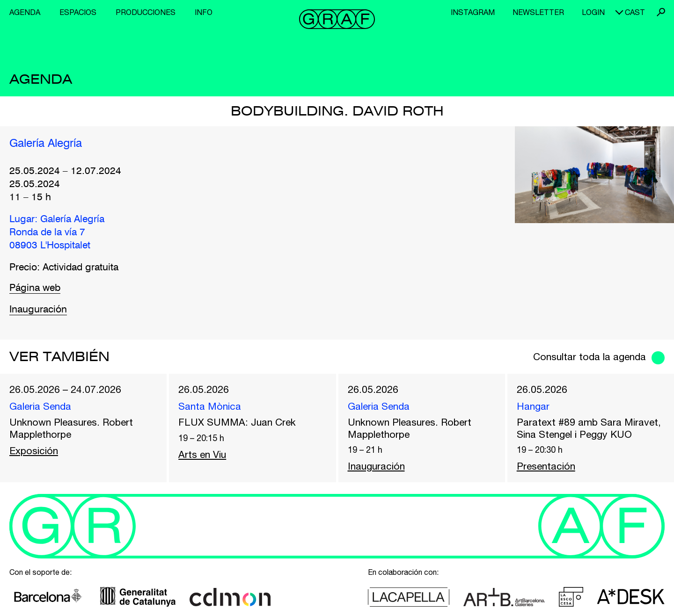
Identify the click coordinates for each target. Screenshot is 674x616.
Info (204, 12)
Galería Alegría (46, 144)
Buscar (661, 12)
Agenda (25, 12)
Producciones (146, 12)
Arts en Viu (202, 454)
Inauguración (38, 310)
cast (635, 12)
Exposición (34, 450)
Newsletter (538, 12)
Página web (35, 288)
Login (593, 12)
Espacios (78, 12)
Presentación (546, 466)
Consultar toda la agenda (590, 356)
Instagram (473, 12)
